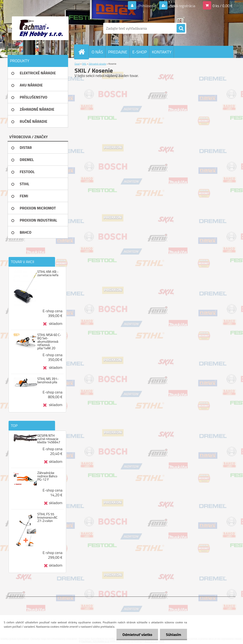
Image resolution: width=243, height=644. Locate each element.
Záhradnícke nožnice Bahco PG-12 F (47, 476)
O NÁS (97, 52)
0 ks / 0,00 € (223, 6)
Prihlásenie (147, 6)
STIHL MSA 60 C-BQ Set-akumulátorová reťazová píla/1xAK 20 (49, 341)
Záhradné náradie (98, 64)
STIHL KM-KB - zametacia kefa (48, 273)
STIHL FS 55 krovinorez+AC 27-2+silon (47, 517)
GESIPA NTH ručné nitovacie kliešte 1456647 (49, 439)
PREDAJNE (118, 52)
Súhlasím (173, 635)
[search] (181, 28)
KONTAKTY (162, 52)
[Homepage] (84, 52)
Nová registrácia (182, 6)
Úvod (77, 64)
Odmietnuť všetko (137, 635)
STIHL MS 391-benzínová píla (48, 380)
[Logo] (40, 28)
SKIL (84, 64)
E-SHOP (139, 52)
